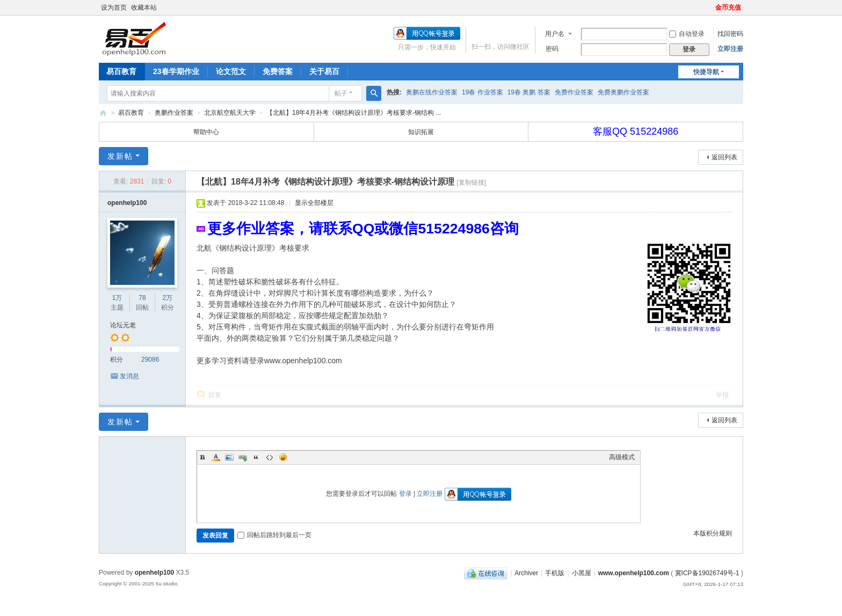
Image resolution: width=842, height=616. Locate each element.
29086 (150, 360)
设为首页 (114, 8)
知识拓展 (421, 132)
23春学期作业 (176, 71)
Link (243, 457)
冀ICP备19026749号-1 (707, 573)
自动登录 (687, 34)
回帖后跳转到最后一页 (274, 535)
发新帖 (120, 156)
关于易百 (324, 71)
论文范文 (231, 71)
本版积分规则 (713, 533)
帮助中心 (206, 132)
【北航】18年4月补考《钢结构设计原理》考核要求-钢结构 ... (354, 113)
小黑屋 (582, 573)
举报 (722, 395)
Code (270, 457)
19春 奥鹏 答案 (529, 92)
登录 (405, 494)
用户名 (555, 34)
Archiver (526, 573)
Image (229, 457)
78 (142, 298)
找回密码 (730, 34)
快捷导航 (706, 72)
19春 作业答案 (482, 92)
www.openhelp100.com (634, 573)
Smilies (283, 457)
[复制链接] (471, 182)
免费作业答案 (574, 92)
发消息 (129, 376)
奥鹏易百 (103, 113)
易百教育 (121, 71)
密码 (552, 49)
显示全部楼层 (314, 203)
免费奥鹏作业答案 (623, 92)
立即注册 (730, 49)
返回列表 (724, 157)
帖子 (341, 93)
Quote (256, 457)
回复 (215, 395)
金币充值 (728, 8)
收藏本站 (144, 8)
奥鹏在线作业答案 (432, 92)
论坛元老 (123, 325)
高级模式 (622, 457)
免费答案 (278, 71)
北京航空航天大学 (230, 113)
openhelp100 (127, 203)
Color (216, 457)
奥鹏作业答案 (174, 113)
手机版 (555, 573)
